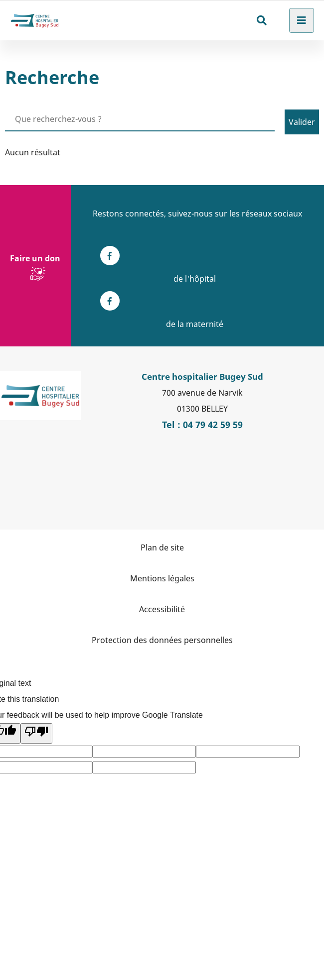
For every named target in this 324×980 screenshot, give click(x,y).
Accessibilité (162, 609)
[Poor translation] (36, 733)
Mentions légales (162, 578)
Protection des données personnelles (162, 640)
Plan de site (162, 547)
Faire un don (35, 258)
